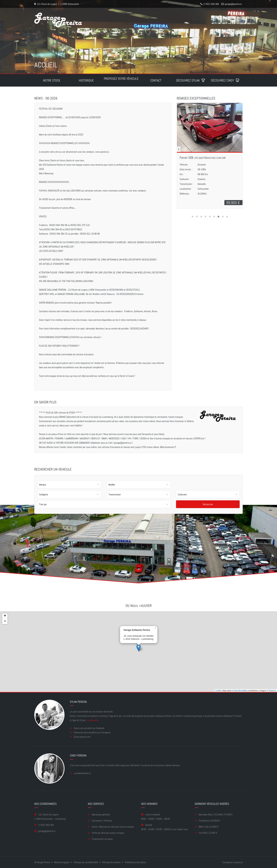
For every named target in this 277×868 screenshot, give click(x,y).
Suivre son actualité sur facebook (89, 728)
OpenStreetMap (241, 691)
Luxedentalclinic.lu (82, 773)
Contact (156, 80)
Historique (86, 80)
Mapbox (273, 691)
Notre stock (52, 80)
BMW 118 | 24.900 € (208, 827)
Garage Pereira (43, 862)
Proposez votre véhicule (121, 79)
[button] (193, 217)
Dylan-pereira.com (82, 737)
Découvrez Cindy (225, 80)
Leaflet (218, 691)
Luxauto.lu (238, 862)
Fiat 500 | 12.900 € (208, 833)
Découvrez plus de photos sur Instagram (92, 732)
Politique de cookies (111, 862)
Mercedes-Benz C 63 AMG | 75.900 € (216, 814)
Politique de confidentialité (86, 862)
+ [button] (5, 616)
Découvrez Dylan (191, 80)
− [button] (5, 621)
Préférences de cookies (135, 862)
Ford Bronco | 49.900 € (209, 821)
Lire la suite (93, 720)
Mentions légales (62, 862)
